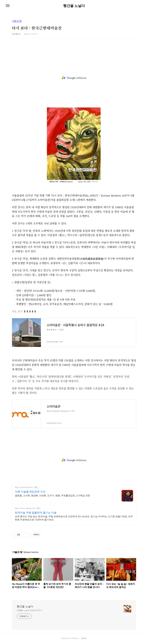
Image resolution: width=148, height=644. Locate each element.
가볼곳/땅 (17, 21)
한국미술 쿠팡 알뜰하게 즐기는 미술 (36, 513)
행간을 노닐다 (74, 6)
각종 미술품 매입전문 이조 (30, 492)
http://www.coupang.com (25, 508)
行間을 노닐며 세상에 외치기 (30, 610)
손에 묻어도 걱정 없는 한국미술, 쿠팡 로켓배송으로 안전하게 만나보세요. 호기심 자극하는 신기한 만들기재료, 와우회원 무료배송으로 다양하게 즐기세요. (74, 518)
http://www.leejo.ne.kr (24, 487)
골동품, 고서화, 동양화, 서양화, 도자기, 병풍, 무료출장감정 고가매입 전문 (52, 496)
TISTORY (75, 638)
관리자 (84, 638)
